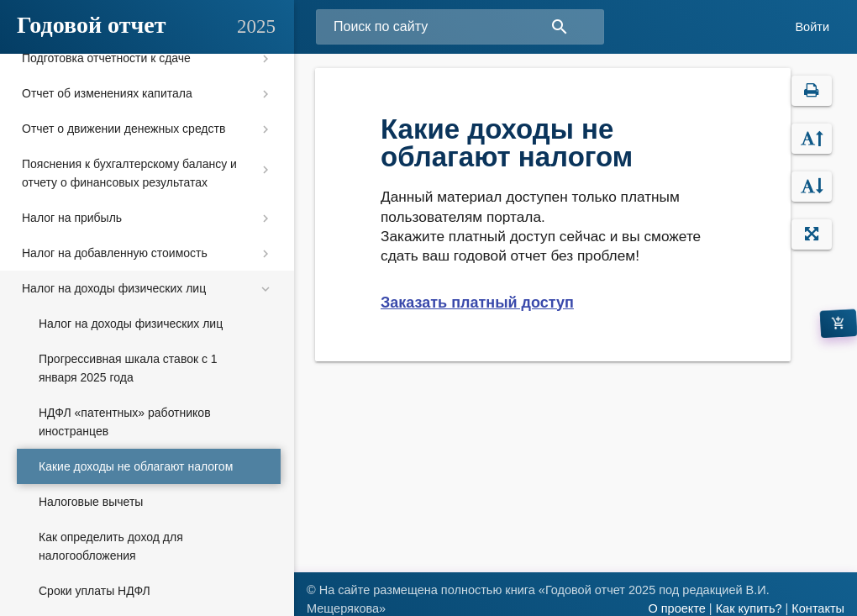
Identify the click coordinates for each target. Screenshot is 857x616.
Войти (812, 27)
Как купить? (749, 608)
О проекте (676, 608)
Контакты (818, 608)
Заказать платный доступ (477, 303)
